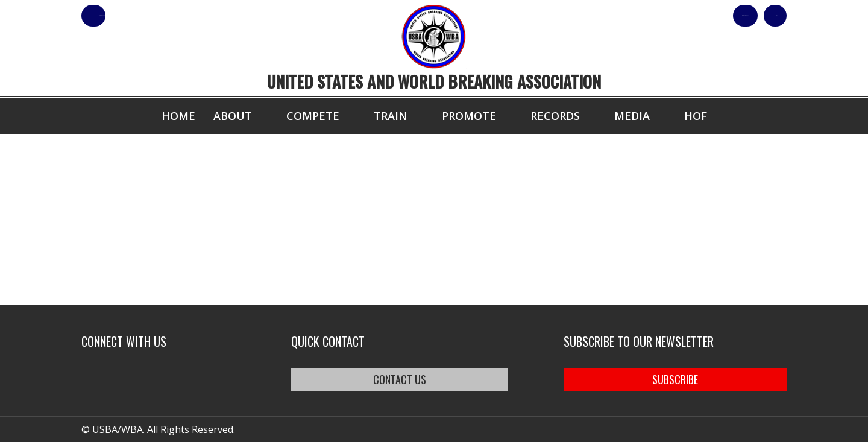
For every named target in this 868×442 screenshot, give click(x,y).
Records (555, 116)
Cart (765, 16)
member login (140, 16)
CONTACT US (400, 379)
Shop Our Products (658, 16)
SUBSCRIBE (675, 379)
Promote (469, 116)
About (233, 116)
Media (632, 116)
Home (178, 116)
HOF (696, 116)
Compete (313, 116)
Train (391, 116)
